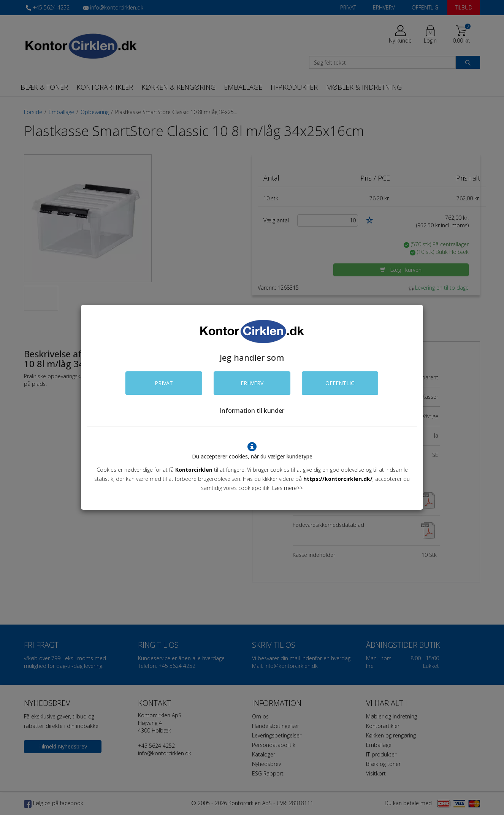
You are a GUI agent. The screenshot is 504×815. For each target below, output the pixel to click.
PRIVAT (164, 383)
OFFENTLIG (340, 383)
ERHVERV (252, 383)
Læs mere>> (288, 488)
